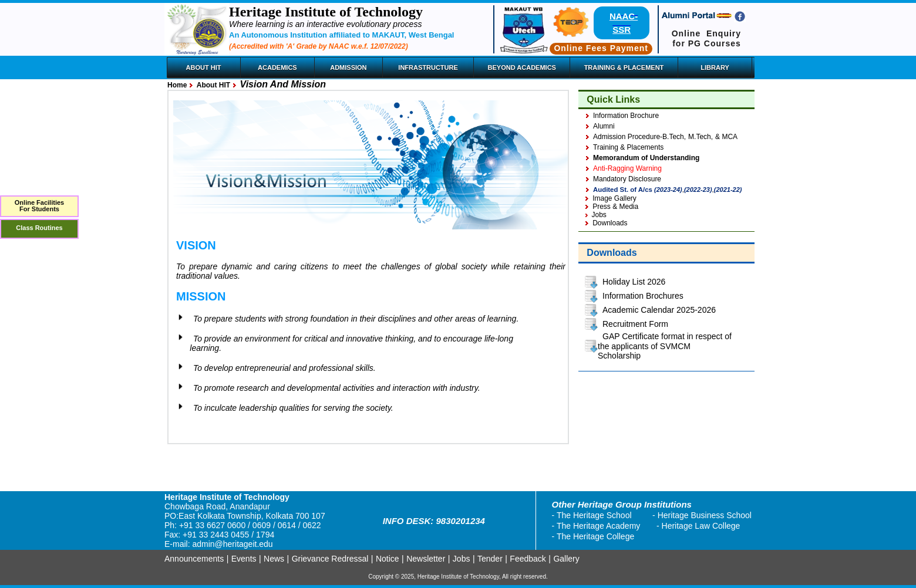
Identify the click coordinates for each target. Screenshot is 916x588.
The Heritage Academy (598, 526)
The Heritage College (595, 536)
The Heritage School (594, 515)
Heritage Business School (705, 515)
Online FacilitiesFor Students (39, 206)
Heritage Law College (701, 526)
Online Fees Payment (601, 48)
